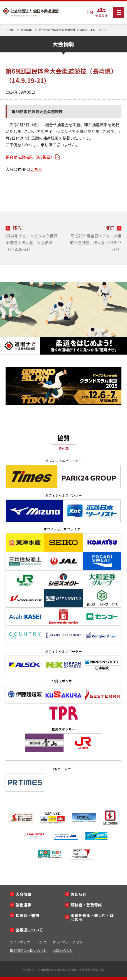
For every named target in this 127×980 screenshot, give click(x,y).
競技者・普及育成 (86, 905)
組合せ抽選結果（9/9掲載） (30, 157)
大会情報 (23, 894)
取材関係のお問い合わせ (28, 950)
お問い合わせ (63, 950)
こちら (36, 169)
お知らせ (79, 894)
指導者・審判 (27, 915)
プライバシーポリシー (69, 942)
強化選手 (23, 905)
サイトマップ (20, 942)
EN (90, 12)
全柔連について (29, 930)
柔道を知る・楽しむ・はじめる (92, 917)
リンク (41, 942)
